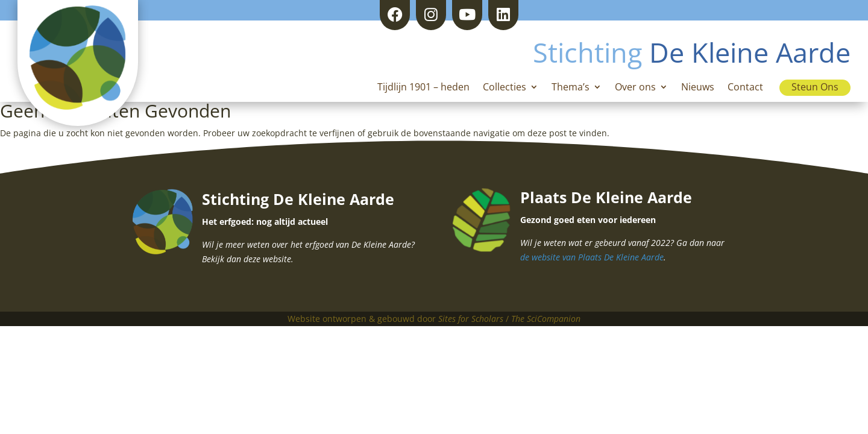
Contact (745, 88)
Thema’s (571, 88)
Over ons (635, 88)
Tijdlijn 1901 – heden (423, 88)
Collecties (505, 88)
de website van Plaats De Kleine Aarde (592, 257)
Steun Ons (815, 87)
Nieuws (698, 88)
